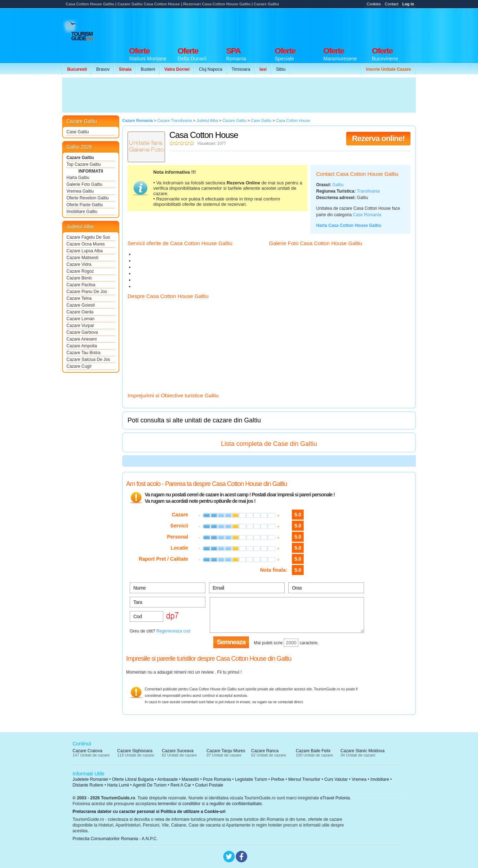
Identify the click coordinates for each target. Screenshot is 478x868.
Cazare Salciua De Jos (88, 359)
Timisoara (241, 69)
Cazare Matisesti (82, 258)
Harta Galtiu (78, 178)
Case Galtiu (78, 132)
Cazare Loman (81, 319)
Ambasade (167, 779)
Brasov (103, 69)
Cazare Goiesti (81, 305)
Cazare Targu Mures (226, 751)
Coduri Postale (209, 785)
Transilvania (368, 191)
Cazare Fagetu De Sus (88, 237)
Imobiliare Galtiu (82, 212)
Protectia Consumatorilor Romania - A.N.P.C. (115, 839)
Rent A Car (181, 785)
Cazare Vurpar (80, 326)
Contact (392, 4)
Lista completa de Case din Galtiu (269, 444)
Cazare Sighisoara (135, 751)
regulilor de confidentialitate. (236, 804)
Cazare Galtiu (80, 158)
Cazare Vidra (79, 264)
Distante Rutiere (88, 785)
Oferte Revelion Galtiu (88, 198)
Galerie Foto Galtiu (84, 184)
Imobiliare (380, 779)
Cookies (374, 4)
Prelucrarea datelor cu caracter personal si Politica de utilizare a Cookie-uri (149, 812)
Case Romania (367, 215)
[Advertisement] (286, 26)
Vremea (359, 779)
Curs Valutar (336, 779)
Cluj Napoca (211, 69)
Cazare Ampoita (82, 346)
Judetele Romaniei (90, 779)
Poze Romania (217, 779)
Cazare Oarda (80, 312)
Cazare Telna (79, 298)
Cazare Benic (79, 278)
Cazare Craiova (87, 751)
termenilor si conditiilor (179, 804)
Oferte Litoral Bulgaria (133, 779)
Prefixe (278, 779)
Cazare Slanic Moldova (362, 751)
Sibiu (281, 69)
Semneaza (231, 642)
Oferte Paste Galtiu (85, 205)
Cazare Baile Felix (313, 751)
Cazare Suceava (178, 751)
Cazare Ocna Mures (86, 244)
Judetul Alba (80, 227)
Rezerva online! (378, 138)
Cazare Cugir (79, 366)
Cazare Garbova (82, 332)
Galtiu (338, 185)
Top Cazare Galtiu (84, 164)
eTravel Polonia (335, 798)
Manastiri (190, 779)
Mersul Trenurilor (304, 779)
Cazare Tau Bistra (83, 353)
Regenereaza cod (173, 631)
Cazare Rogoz (80, 271)
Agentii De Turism (150, 785)
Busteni (148, 69)
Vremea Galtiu (80, 191)
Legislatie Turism (251, 779)
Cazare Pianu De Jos (87, 292)
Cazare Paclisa (81, 285)
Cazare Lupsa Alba (84, 251)
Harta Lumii (118, 785)
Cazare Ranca (265, 751)
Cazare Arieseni (82, 339)
